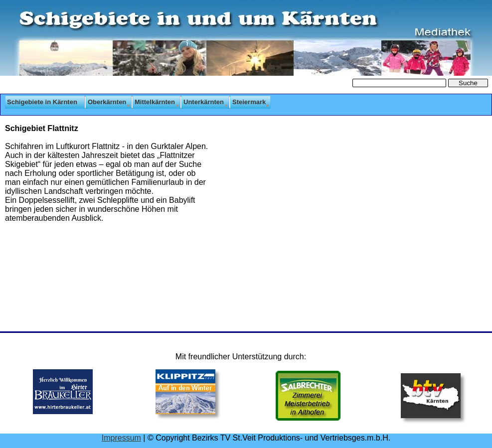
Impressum (121, 438)
